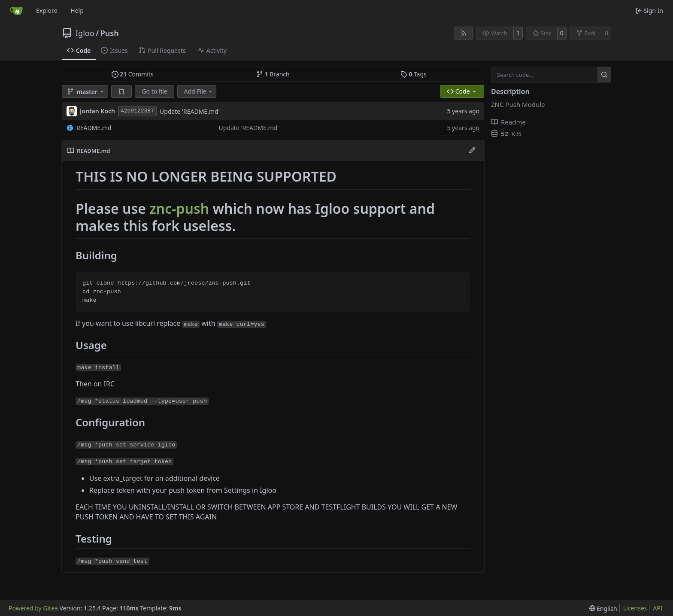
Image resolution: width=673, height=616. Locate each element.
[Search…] (604, 75)
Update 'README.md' (190, 111)
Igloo (85, 33)
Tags (414, 74)
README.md (94, 128)
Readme (508, 122)
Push (110, 33)
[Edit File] (472, 151)
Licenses (635, 608)
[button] (121, 91)
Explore (47, 11)
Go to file (154, 91)
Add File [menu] (199, 91)
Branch (273, 74)
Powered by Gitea (33, 608)
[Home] (16, 11)
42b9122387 (137, 111)
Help (77, 11)
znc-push (179, 208)
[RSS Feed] (464, 33)
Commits (133, 74)
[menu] (603, 608)
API (658, 608)
